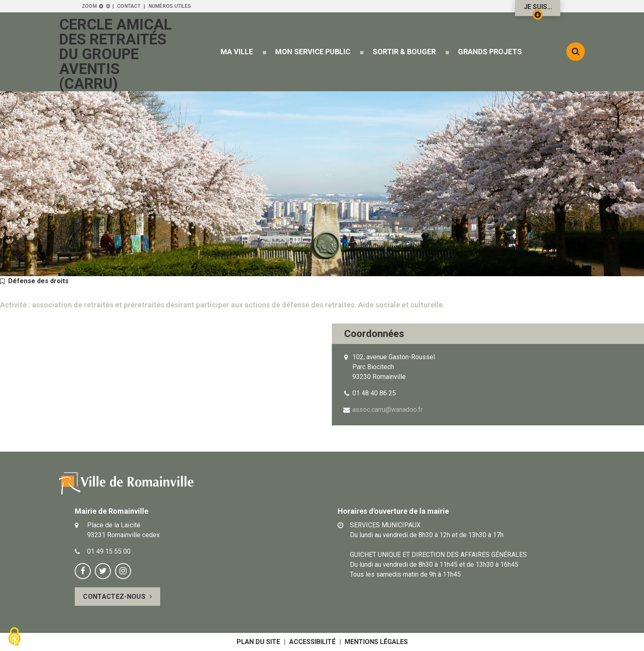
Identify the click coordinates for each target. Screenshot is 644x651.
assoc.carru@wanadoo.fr (388, 410)
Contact (129, 6)
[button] (237, 52)
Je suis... (538, 9)
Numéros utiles (170, 6)
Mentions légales (376, 642)
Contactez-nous (114, 597)
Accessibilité (312, 642)
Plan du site (258, 642)
